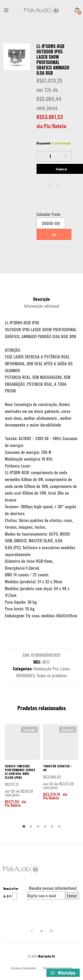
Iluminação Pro (46, 669)
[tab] (41, 299)
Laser (65, 669)
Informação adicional (42, 306)
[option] (17, 57)
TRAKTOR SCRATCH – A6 (58, 768)
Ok (54, 235)
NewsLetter (11, 888)
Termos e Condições (23, 968)
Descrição (41, 299)
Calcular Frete (48, 214)
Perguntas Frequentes (58, 968)
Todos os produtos (52, 675)
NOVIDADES (25, 675)
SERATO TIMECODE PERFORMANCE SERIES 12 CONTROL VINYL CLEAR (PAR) (20, 772)
